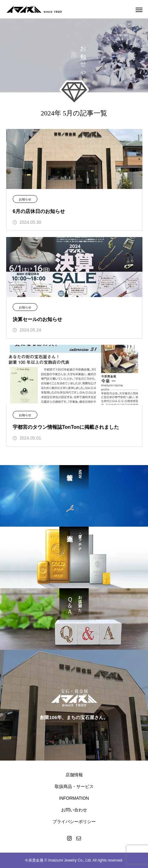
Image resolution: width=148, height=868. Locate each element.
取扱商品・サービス (74, 786)
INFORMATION (74, 798)
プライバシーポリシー (74, 822)
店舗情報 (74, 775)
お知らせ (25, 199)
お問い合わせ (74, 810)
